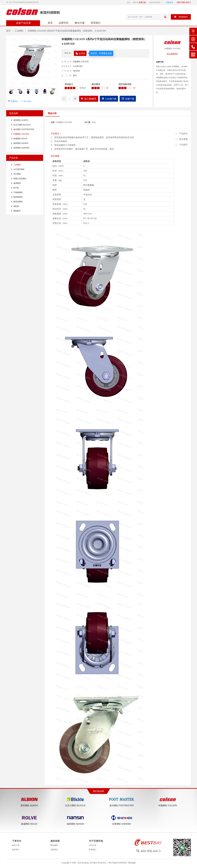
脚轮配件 (17, 211)
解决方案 (80, 23)
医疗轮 (16, 188)
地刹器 (16, 206)
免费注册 (142, 2)
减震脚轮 (17, 183)
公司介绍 (93, 845)
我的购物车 (181, 17)
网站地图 (132, 863)
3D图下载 (128, 98)
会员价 (80, 53)
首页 (50, 23)
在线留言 (170, 2)
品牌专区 (64, 23)
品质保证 (54, 850)
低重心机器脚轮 (20, 179)
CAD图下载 (109, 98)
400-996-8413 (184, 2)
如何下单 (16, 845)
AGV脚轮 (17, 174)
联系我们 (96, 23)
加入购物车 (89, 99)
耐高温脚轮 (18, 202)
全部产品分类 (23, 23)
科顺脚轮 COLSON (81, 62)
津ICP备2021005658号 (118, 863)
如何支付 (16, 850)
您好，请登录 (133, 2)
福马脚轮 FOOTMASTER (24, 129)
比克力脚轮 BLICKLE (22, 125)
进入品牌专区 (172, 54)
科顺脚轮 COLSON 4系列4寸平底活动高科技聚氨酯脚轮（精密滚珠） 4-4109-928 (67, 31)
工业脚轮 (19, 31)
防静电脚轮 (18, 197)
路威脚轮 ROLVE (20, 139)
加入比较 (26, 101)
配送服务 (54, 845)
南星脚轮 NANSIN (21, 143)
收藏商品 (13, 101)
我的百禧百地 (155, 2)
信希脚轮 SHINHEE (21, 148)
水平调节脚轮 (19, 169)
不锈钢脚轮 (18, 192)
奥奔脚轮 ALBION (21, 120)
